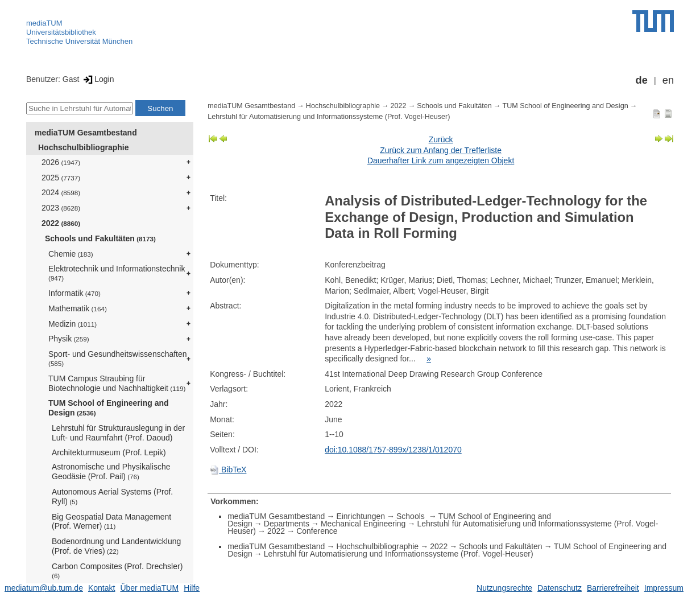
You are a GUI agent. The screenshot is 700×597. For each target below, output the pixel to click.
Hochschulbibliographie (83, 147)
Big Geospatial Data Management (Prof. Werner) (111, 522)
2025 (61, 178)
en (668, 80)
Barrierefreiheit (613, 588)
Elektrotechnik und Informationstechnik (117, 273)
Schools (412, 516)
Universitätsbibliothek (61, 32)
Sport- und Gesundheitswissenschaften (118, 358)
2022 (61, 223)
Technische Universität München (79, 41)
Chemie (71, 254)
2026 (61, 162)
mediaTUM (44, 23)
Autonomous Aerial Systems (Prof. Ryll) (112, 497)
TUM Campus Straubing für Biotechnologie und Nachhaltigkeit (117, 383)
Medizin (73, 324)
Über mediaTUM (149, 588)
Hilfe (192, 588)
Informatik (74, 293)
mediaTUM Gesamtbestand (86, 133)
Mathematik (78, 308)
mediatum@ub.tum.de (44, 588)
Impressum (664, 588)
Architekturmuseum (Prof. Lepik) (109, 452)
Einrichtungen (361, 516)
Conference (317, 531)
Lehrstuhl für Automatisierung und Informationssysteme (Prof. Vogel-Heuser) (329, 117)
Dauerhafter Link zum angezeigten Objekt (441, 160)
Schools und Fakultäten (100, 238)
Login (98, 79)
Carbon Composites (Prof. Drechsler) (117, 571)
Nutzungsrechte (504, 588)
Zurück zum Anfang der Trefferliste (441, 150)
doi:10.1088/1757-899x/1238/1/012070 (393, 450)
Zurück (441, 139)
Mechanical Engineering (363, 524)
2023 (61, 208)
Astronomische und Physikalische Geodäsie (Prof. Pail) (111, 472)
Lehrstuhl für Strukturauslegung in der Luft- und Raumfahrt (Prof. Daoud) (118, 433)
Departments (287, 524)
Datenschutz (560, 588)
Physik (69, 339)
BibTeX (228, 470)
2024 (61, 192)
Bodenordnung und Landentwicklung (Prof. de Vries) (116, 546)
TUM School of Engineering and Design (109, 408)
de (642, 80)
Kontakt (102, 588)
